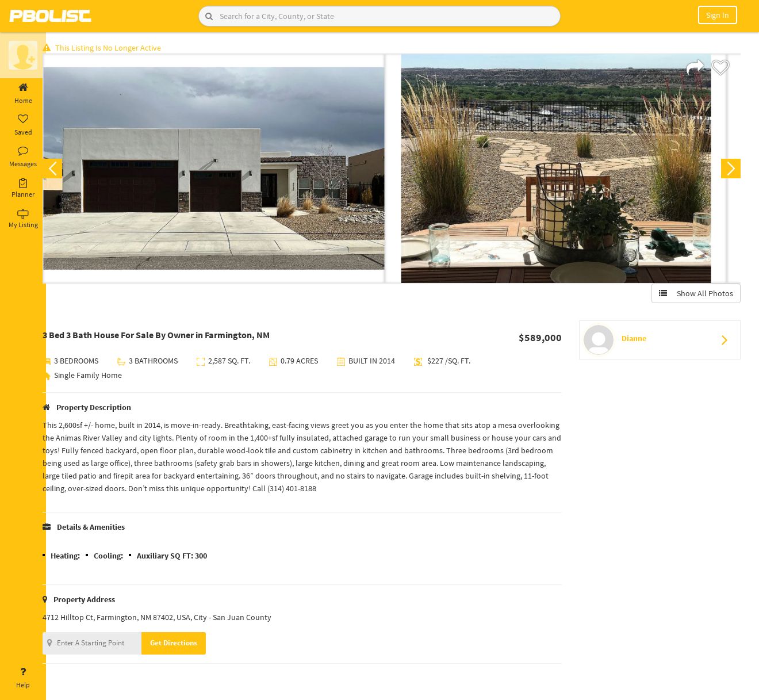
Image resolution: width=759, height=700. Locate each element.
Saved (23, 125)
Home (23, 94)
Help (23, 678)
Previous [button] (64, 170)
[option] (226, 170)
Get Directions (186, 644)
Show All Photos (694, 295)
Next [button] (729, 170)
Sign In (718, 15)
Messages (23, 157)
